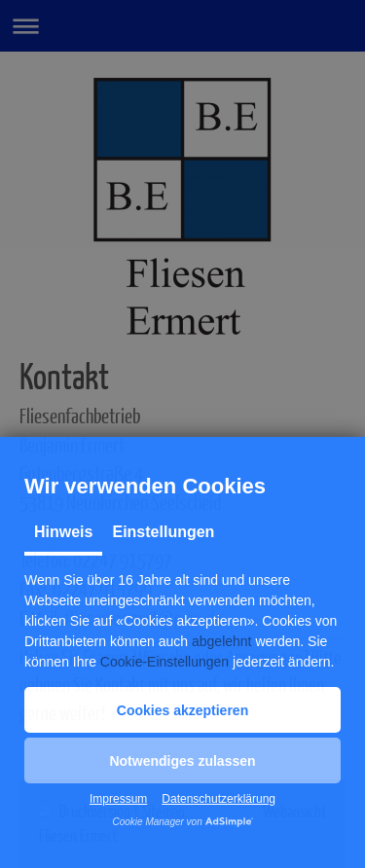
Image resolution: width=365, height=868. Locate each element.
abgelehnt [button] (222, 641)
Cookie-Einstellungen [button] (164, 662)
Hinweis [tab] (63, 532)
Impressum (118, 799)
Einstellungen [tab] (163, 532)
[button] (182, 710)
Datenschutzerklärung (219, 799)
